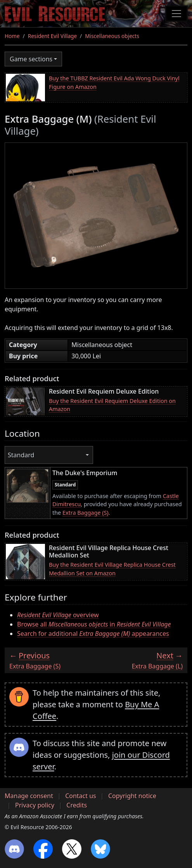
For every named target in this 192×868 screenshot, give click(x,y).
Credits (77, 805)
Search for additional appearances (93, 634)
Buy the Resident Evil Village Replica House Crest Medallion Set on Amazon (112, 569)
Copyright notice (132, 796)
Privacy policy (35, 805)
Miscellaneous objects (112, 36)
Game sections (31, 59)
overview (58, 615)
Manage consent (29, 796)
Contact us (81, 796)
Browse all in (94, 624)
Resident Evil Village (52, 36)
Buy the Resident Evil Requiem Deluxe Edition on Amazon (112, 405)
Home (12, 36)
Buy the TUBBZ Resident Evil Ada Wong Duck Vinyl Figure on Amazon (114, 82)
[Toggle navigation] (176, 14)
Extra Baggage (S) (86, 513)
